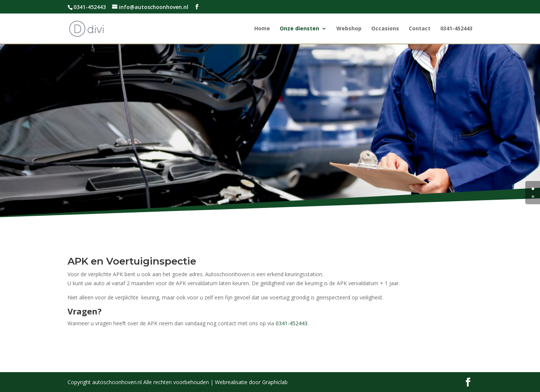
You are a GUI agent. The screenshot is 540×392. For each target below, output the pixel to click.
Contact (420, 29)
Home (262, 29)
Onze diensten (299, 29)
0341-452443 (456, 29)
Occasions (385, 29)
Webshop (349, 29)
